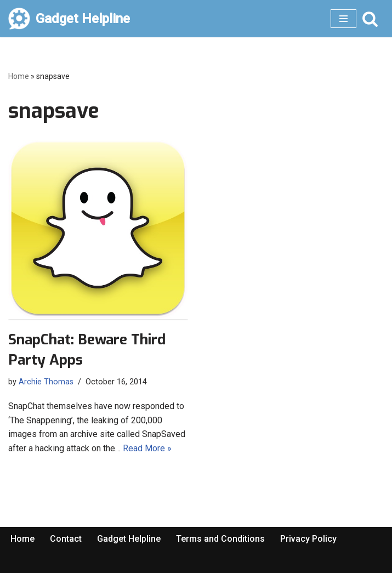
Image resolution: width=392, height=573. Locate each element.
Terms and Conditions (220, 539)
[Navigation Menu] (343, 19)
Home (19, 76)
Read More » (147, 448)
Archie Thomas (46, 382)
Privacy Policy (308, 539)
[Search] (370, 19)
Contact (66, 539)
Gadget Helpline (129, 539)
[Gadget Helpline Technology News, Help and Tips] (69, 19)
